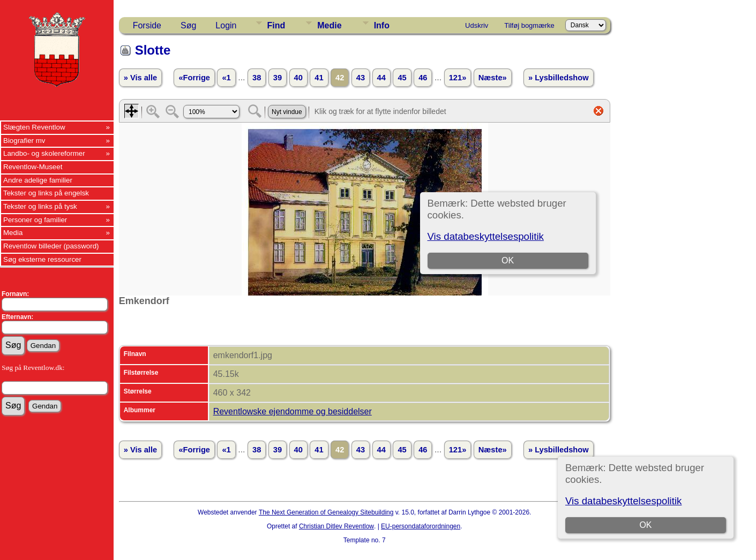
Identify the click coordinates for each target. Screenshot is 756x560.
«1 (226, 78)
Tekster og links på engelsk (46, 193)
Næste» (493, 78)
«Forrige (194, 78)
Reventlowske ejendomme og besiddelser (293, 411)
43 (361, 78)
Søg (188, 25)
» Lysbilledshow (559, 78)
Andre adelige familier (38, 180)
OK (645, 525)
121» (458, 78)
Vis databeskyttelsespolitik (623, 501)
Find (276, 25)
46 (423, 78)
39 (278, 78)
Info (382, 25)
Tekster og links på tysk (40, 206)
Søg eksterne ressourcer (42, 259)
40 (298, 78)
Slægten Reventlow (34, 127)
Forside (147, 25)
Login (226, 25)
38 (257, 78)
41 (319, 78)
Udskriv (477, 25)
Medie (329, 25)
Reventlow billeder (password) (51, 246)
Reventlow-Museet (33, 167)
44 (381, 78)
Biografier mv (24, 141)
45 (402, 78)
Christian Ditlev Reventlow (336, 526)
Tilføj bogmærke (529, 25)
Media (13, 233)
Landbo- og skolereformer (44, 153)
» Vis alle (140, 78)
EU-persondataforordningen (421, 526)
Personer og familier (35, 220)
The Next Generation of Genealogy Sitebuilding (326, 512)
